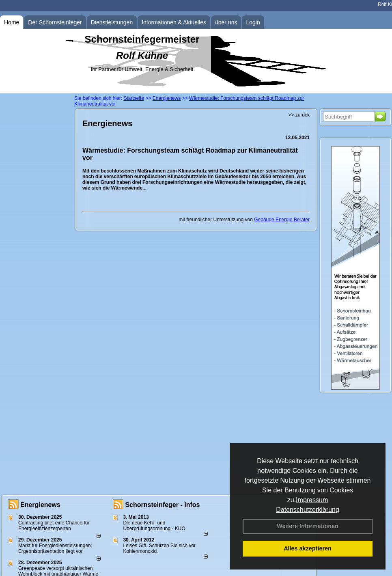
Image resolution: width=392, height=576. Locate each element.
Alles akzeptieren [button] (308, 548)
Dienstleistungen (112, 22)
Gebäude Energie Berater (282, 220)
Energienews (40, 505)
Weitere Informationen (308, 526)
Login (253, 22)
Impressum (312, 500)
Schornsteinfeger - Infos (162, 505)
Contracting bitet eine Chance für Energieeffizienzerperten (54, 526)
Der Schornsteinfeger (55, 22)
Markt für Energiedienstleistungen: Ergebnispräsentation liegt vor (55, 548)
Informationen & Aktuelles (174, 22)
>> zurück (299, 115)
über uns (226, 22)
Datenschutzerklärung (308, 510)
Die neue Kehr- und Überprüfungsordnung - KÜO (154, 526)
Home (12, 22)
